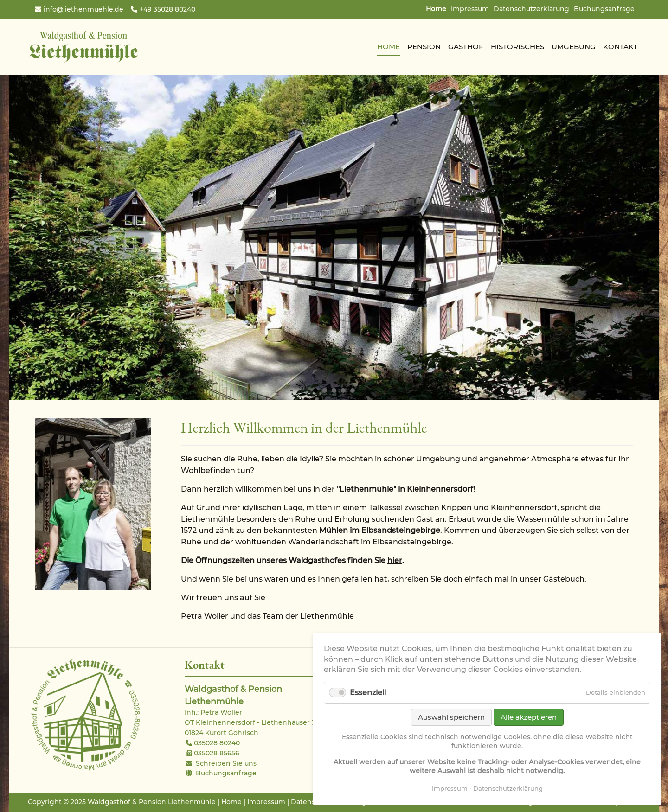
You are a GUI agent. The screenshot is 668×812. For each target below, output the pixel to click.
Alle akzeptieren (529, 717)
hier (395, 560)
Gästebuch (564, 579)
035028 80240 (217, 743)
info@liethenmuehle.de (83, 9)
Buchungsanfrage (604, 9)
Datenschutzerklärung (531, 9)
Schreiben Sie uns (226, 763)
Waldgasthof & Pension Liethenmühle (83, 47)
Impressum (470, 9)
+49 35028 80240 (167, 9)
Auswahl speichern (451, 717)
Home (231, 802)
